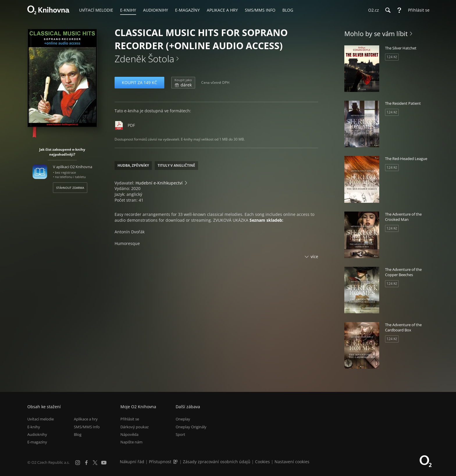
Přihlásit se (130, 419)
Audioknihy (37, 434)
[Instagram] (78, 463)
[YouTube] (104, 463)
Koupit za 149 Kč (139, 82)
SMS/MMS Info (87, 427)
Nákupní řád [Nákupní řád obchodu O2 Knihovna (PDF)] (132, 462)
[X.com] (95, 463)
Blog (78, 434)
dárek (183, 83)
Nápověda (129, 434)
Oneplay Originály (191, 427)
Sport (180, 434)
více (314, 256)
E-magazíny (37, 442)
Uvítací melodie (41, 419)
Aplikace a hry (86, 419)
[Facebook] (86, 463)
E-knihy (34, 427)
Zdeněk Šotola (144, 59)
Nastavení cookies (292, 462)
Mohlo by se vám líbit (376, 33)
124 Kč (392, 57)
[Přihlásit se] (417, 10)
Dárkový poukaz (135, 427)
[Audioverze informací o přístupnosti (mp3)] (176, 462)
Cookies (262, 462)
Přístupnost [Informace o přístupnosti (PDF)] (160, 462)
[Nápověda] (399, 10)
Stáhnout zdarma (70, 188)
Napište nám (131, 442)
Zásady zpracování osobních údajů (217, 462)
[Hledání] (388, 10)
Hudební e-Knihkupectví (159, 183)
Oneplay (183, 419)
